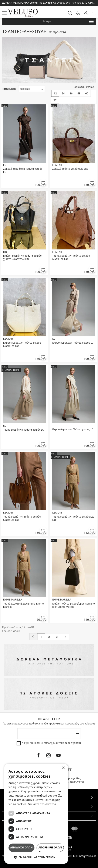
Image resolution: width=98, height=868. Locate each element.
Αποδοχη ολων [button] (21, 847)
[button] (43, 183)
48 (79, 93)
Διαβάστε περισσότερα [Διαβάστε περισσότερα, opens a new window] (42, 804)
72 (55, 100)
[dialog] (36, 814)
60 (87, 93)
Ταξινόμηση (9, 89)
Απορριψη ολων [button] (50, 847)
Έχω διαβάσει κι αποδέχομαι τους (53, 743)
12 (55, 93)
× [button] (63, 768)
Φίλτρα (68, 21)
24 (63, 93)
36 (71, 93)
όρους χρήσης (73, 743)
